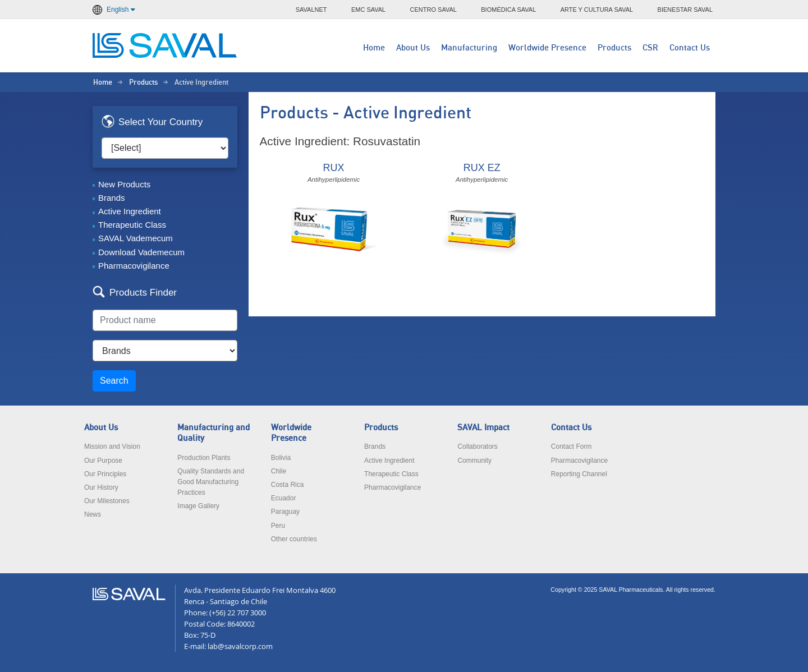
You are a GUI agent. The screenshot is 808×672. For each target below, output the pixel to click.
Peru (278, 526)
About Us (413, 48)
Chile (279, 471)
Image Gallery (198, 506)
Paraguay (285, 512)
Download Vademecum (141, 252)
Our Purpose (103, 461)
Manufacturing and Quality (214, 433)
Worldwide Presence (547, 48)
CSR (650, 48)
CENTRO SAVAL (433, 10)
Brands (112, 198)
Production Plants (204, 458)
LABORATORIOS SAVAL (166, 45)
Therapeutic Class (132, 225)
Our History (101, 487)
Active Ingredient (130, 211)
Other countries (294, 539)
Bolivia (281, 458)
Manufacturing (469, 48)
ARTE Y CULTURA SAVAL (597, 10)
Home (374, 48)
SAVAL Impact (483, 428)
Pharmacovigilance (134, 266)
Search (114, 381)
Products (614, 48)
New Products (124, 184)
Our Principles (105, 474)
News (93, 514)
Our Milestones (107, 501)
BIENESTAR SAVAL (685, 10)
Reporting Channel (579, 474)
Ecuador (284, 498)
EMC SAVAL (368, 10)
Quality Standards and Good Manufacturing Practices (211, 482)
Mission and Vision (112, 447)
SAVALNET (311, 10)
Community (474, 461)
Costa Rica (288, 485)
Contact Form (571, 447)
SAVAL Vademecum (136, 238)
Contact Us (690, 48)
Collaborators (477, 447)
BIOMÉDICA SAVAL (508, 10)
